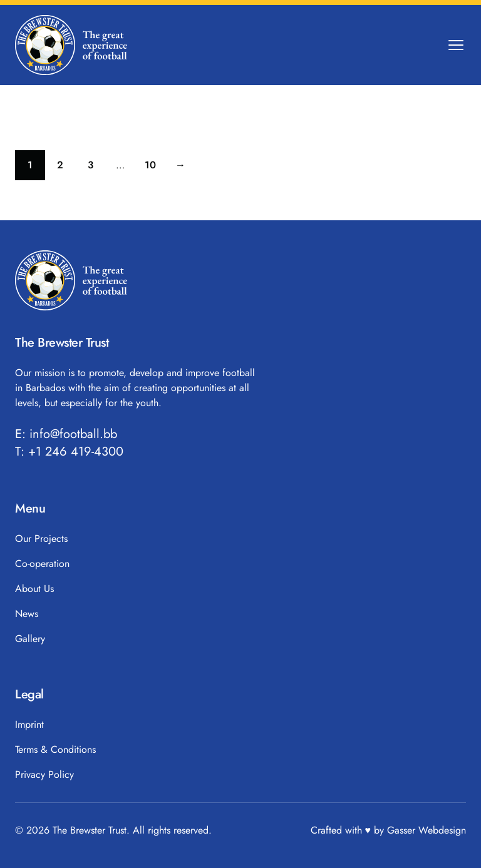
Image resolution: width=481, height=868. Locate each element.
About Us (34, 589)
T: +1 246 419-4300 (69, 452)
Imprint (29, 724)
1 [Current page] (36, 168)
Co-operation (42, 564)
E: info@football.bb (66, 434)
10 (155, 168)
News (27, 614)
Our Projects (41, 539)
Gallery (30, 639)
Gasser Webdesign (427, 830)
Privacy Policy (44, 774)
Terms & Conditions (55, 749)
